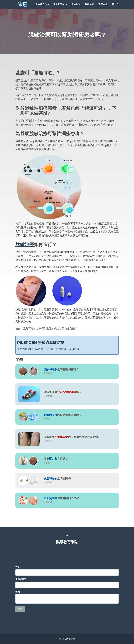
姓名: (18, 567)
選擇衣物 (103, 4)
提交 (20, 609)
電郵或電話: (21, 579)
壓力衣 (115, 4)
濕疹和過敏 (60, 4)
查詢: (18, 592)
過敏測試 (76, 4)
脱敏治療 (89, 4)
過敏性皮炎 (42, 4)
